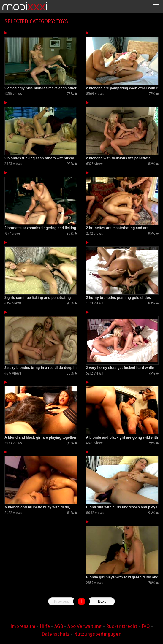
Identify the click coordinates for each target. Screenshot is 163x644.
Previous (61, 601)
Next (102, 601)
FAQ (146, 626)
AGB (59, 626)
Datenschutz (56, 634)
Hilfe (45, 626)
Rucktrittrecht (122, 626)
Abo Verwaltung (84, 626)
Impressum (23, 626)
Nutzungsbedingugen (98, 634)
